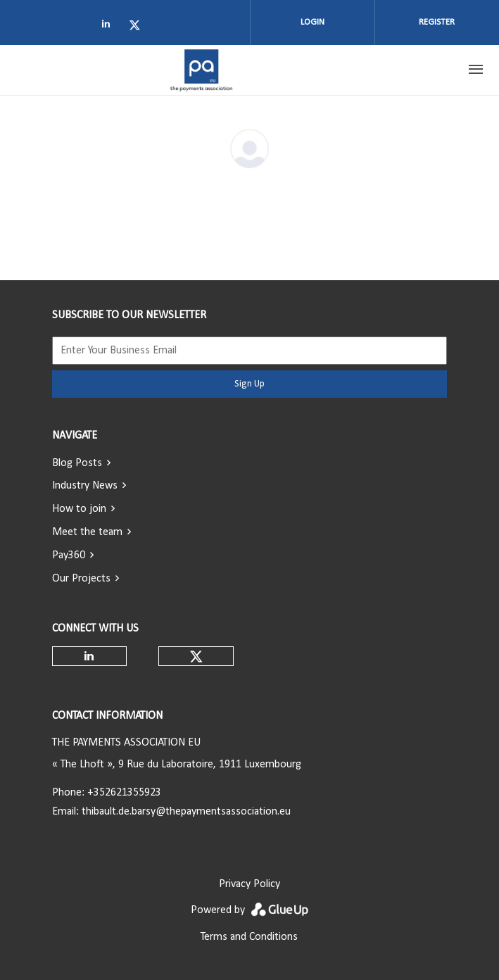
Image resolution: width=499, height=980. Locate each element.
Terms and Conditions (249, 937)
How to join (79, 509)
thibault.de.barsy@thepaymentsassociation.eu (186, 812)
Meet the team (87, 532)
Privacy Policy (249, 884)
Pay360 (69, 555)
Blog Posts (77, 463)
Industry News (85, 486)
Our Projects (81, 579)
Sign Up (249, 384)
